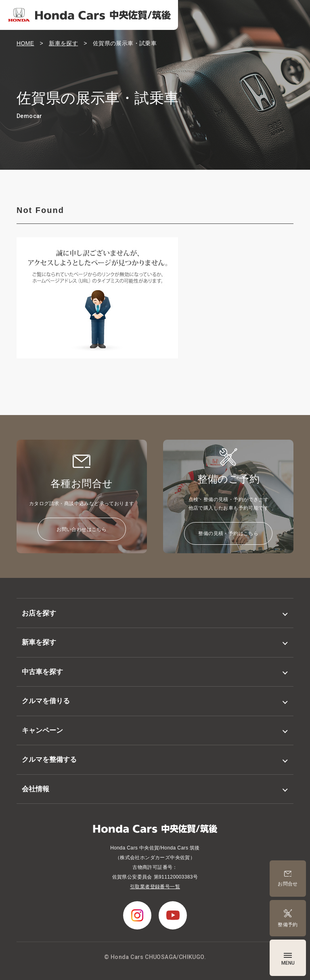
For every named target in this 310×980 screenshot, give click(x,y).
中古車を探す (42, 672)
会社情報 (36, 789)
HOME (25, 43)
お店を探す (39, 613)
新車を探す (63, 43)
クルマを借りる (46, 701)
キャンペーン (42, 730)
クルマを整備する (49, 760)
